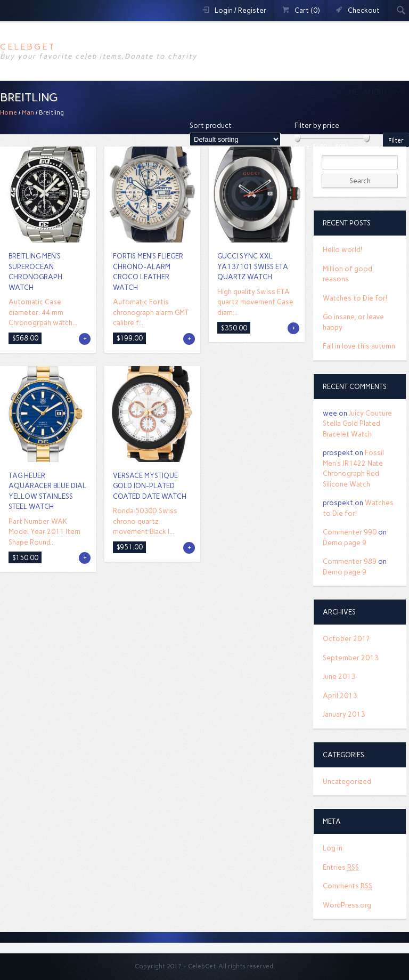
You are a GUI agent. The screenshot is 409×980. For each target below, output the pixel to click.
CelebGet (28, 47)
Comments (347, 886)
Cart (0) (307, 10)
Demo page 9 (345, 543)
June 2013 (339, 677)
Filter (396, 140)
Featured (302, 92)
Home (206, 91)
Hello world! (342, 250)
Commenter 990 (350, 532)
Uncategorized (347, 781)
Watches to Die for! (355, 298)
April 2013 (340, 696)
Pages (243, 92)
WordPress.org (347, 905)
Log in (333, 848)
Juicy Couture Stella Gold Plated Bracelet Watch (357, 424)
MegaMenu (369, 92)
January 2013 (344, 714)
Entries (341, 867)
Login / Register (240, 10)
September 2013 (350, 658)
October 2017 (346, 639)
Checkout (364, 10)
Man (28, 112)
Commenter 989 (350, 561)
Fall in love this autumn (359, 346)
